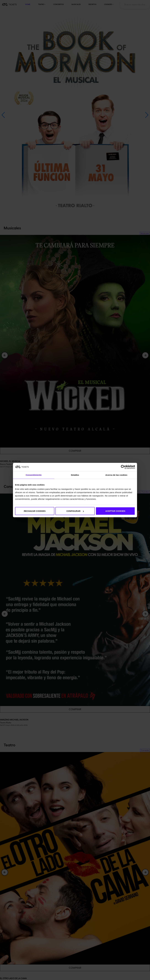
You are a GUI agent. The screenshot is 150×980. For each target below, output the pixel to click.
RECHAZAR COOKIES (35, 511)
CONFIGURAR (75, 511)
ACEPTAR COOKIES (115, 511)
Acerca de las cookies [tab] (116, 475)
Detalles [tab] (75, 475)
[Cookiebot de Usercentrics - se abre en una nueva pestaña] (123, 467)
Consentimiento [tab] (34, 475)
